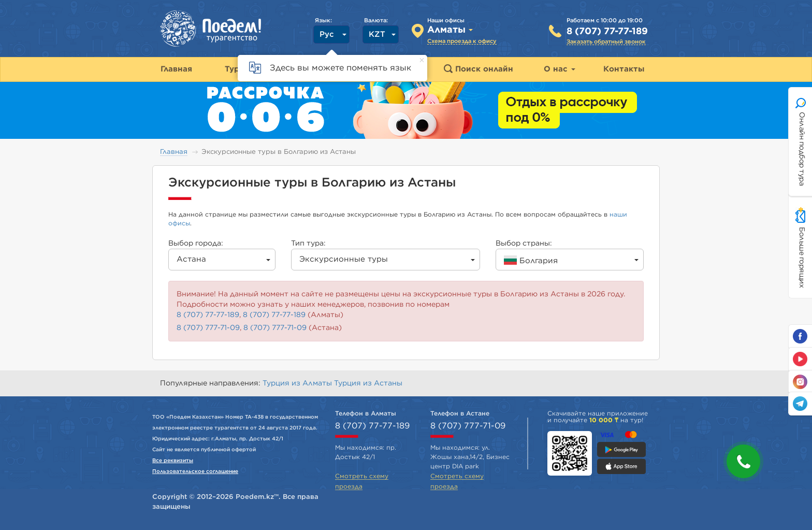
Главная (174, 152)
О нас (560, 69)
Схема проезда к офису (462, 41)
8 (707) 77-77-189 (607, 32)
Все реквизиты (173, 461)
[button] (743, 461)
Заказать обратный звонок (606, 42)
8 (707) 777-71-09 (208, 328)
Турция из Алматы (298, 383)
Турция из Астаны (368, 383)
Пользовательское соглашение (195, 471)
